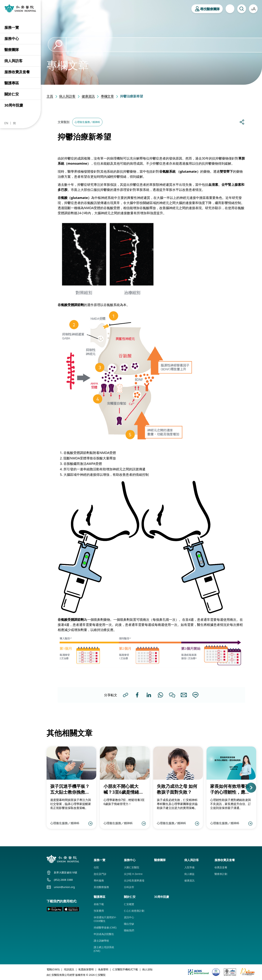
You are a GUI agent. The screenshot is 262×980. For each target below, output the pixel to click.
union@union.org (64, 887)
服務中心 (12, 39)
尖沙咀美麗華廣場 (134, 880)
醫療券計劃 (221, 874)
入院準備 (189, 867)
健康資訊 (88, 96)
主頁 (50, 96)
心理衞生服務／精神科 (87, 122)
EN (6, 123)
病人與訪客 (13, 61)
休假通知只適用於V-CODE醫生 (105, 919)
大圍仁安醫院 (132, 867)
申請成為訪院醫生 (104, 934)
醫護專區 (12, 83)
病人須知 (147, 969)
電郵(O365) (53, 969)
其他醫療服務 (101, 887)
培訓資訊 (69, 969)
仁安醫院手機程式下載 (125, 969)
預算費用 (99, 911)
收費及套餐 (221, 867)
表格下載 (99, 904)
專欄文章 (107, 96)
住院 (96, 867)
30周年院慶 (14, 105)
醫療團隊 (12, 50)
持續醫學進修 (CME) (105, 927)
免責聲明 (103, 969)
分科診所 (129, 887)
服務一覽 (12, 27)
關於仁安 (12, 94)
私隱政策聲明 (86, 969)
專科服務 (99, 880)
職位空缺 (129, 924)
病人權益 (189, 874)
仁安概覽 (129, 904)
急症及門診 (100, 874)
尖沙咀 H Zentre (133, 874)
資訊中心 (129, 917)
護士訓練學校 (101, 941)
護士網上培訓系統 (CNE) (104, 949)
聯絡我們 (129, 930)
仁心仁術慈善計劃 (134, 911)
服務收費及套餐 (17, 72)
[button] (256, 788)
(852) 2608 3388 (63, 880)
